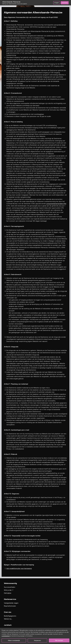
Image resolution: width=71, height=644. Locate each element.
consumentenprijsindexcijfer (56, 204)
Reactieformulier (10, 606)
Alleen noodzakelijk (14, 640)
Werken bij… (8, 619)
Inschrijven (65, 3)
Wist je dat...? (9, 590)
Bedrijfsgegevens (10, 616)
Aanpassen (37, 640)
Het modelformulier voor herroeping (19, 568)
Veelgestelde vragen (11, 603)
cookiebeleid (6, 636)
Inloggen (57, 3)
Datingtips (8, 593)
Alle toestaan (59, 640)
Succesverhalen (10, 587)
